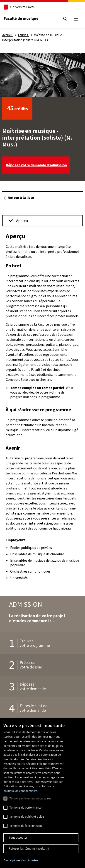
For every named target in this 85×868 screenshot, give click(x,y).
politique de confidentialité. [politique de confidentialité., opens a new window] (21, 791)
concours (66, 364)
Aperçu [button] (18, 221)
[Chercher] (65, 19)
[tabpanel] (42, 407)
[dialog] (42, 793)
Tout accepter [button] (18, 838)
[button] (21, 861)
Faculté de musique (21, 19)
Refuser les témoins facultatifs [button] (29, 849)
